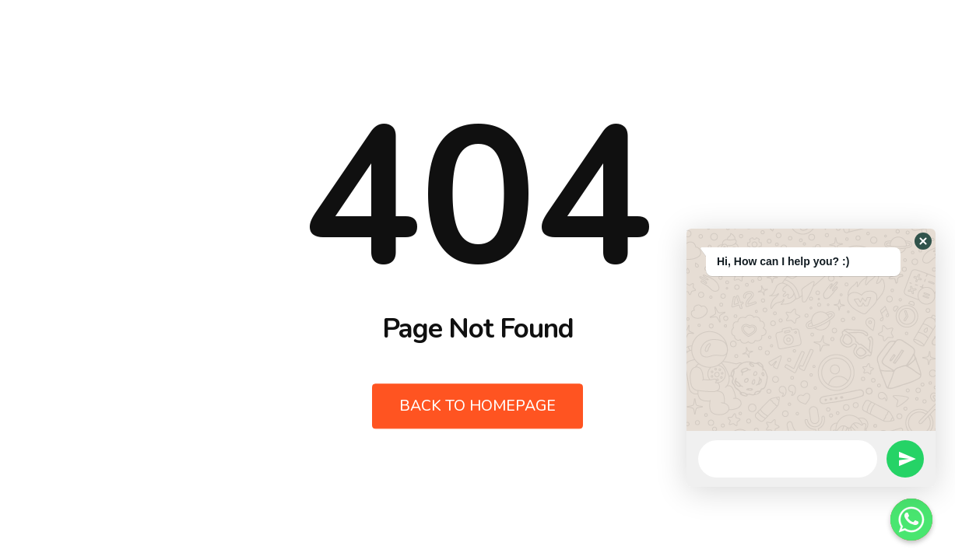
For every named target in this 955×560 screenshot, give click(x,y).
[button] (923, 241)
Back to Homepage (478, 406)
